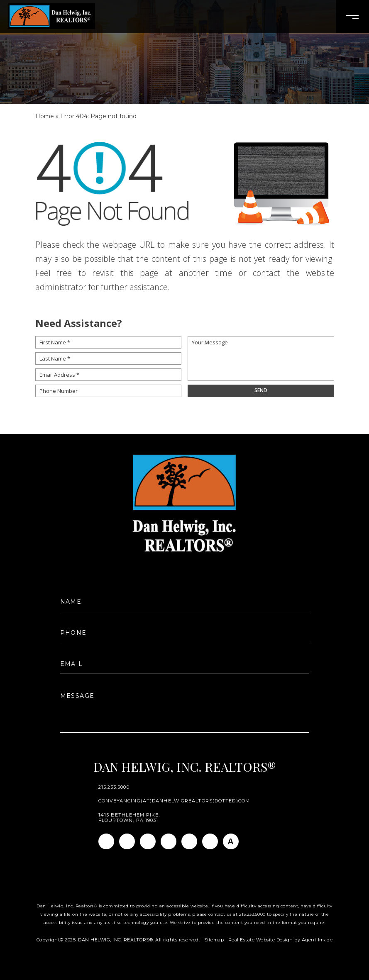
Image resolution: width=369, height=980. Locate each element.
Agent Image (317, 940)
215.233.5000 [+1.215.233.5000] (114, 787)
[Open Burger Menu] (352, 17)
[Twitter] (169, 841)
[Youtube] (189, 841)
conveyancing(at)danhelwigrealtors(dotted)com (174, 801)
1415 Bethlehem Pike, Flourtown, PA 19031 (129, 818)
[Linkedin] (148, 841)
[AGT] (231, 841)
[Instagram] (127, 841)
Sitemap (214, 940)
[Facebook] (106, 841)
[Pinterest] (210, 841)
